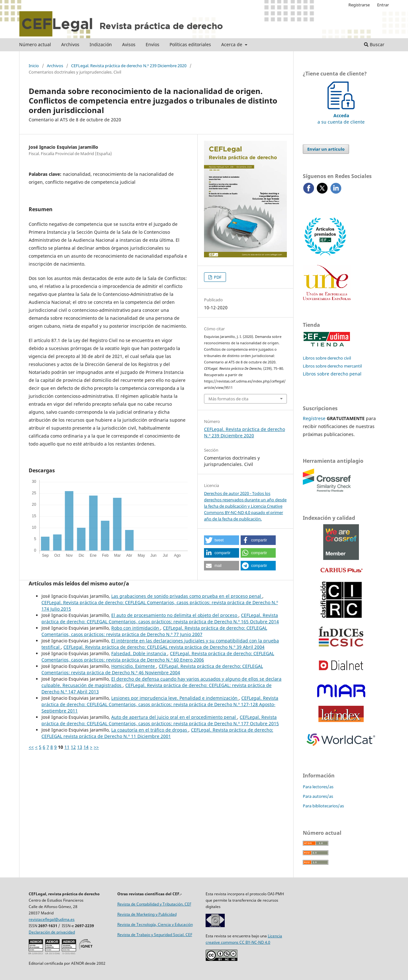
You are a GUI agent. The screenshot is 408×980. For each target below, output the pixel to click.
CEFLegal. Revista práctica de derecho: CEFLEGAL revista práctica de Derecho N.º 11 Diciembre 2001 (157, 733)
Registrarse (359, 5)
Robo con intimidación (136, 628)
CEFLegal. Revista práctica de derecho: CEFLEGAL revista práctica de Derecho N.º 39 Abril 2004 (164, 647)
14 (86, 747)
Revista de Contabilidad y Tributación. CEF (154, 904)
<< (31, 747)
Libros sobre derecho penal (332, 374)
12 (73, 747)
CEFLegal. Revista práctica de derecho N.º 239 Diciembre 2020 (129, 66)
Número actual (35, 44)
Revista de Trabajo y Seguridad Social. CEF (155, 935)
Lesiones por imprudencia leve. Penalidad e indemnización (175, 698)
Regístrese (314, 418)
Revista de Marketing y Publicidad (147, 914)
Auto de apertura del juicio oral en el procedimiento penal (174, 717)
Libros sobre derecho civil (327, 358)
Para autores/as (318, 796)
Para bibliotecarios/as (323, 806)
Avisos (129, 44)
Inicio (34, 66)
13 (80, 747)
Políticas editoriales (190, 44)
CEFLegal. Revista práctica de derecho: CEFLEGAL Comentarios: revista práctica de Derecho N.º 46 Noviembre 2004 (152, 669)
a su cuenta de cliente (341, 115)
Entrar (383, 5)
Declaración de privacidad (52, 932)
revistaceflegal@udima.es (52, 919)
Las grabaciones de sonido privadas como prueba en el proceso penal (187, 596)
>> (96, 747)
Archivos (70, 44)
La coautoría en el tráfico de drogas (150, 730)
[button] (222, 540)
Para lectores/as (318, 787)
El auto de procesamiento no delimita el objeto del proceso (175, 615)
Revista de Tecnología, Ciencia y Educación (155, 924)
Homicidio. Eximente (134, 666)
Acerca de (232, 44)
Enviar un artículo (326, 149)
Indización (101, 44)
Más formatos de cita (228, 399)
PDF (217, 277)
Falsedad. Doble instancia (139, 653)
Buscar (374, 44)
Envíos (153, 44)
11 (67, 747)
